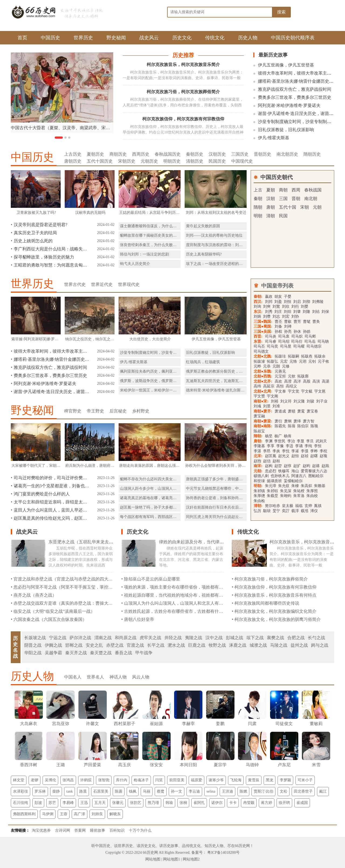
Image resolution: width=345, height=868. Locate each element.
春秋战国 (313, 190)
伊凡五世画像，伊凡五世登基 (286, 65)
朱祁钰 (272, 491)
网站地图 (153, 859)
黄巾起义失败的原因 (203, 226)
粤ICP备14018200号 (223, 853)
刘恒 (288, 302)
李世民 (280, 441)
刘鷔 (276, 307)
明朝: (258, 486)
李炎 (276, 451)
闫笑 (159, 780)
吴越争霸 (53, 653)
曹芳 (297, 322)
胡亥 (278, 297)
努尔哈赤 (272, 506)
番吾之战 (123, 653)
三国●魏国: (263, 322)
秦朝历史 (195, 154)
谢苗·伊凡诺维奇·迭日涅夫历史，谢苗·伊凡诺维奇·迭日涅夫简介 (51, 392)
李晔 (314, 451)
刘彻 (306, 302)
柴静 (56, 791)
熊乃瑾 (153, 803)
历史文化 (182, 38)
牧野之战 (217, 645)
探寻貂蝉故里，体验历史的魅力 (44, 257)
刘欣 (286, 307)
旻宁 (276, 511)
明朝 (258, 216)
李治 (291, 441)
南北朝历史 (287, 154)
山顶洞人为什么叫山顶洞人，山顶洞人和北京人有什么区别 (180, 603)
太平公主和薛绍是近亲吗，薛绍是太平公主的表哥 (51, 502)
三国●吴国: (263, 332)
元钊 (312, 361)
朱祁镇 (259, 491)
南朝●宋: (261, 401)
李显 (301, 441)
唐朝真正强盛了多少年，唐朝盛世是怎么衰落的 (226, 479)
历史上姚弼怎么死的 (33, 241)
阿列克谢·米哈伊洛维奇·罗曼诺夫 (289, 105)
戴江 (323, 791)
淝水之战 (176, 645)
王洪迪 (227, 791)
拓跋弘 (272, 361)
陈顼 (314, 426)
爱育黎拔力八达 (314, 471)
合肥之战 (296, 638)
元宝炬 (280, 376)
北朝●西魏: (263, 376)
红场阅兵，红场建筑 (203, 362)
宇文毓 (307, 391)
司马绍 (284, 342)
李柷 (323, 451)
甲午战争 (144, 653)
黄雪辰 (254, 780)
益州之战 (299, 645)
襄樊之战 (275, 638)
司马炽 (297, 336)
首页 (22, 38)
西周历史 (141, 154)
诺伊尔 (217, 803)
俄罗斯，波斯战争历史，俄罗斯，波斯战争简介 (160, 381)
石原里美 (101, 791)
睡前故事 (98, 830)
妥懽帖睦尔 (293, 481)
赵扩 (297, 466)
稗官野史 (73, 411)
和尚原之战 (126, 638)
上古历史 (73, 154)
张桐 (183, 803)
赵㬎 (325, 466)
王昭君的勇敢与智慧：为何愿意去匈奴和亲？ (51, 265)
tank (70, 791)
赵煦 (257, 461)
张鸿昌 (68, 780)
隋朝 (258, 207)
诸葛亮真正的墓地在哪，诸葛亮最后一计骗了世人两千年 (167, 498)
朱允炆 (284, 486)
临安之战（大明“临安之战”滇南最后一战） (54, 611)
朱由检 (259, 501)
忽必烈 (271, 471)
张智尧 (104, 780)
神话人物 (118, 677)
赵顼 (323, 456)
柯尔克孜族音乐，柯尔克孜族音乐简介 (183, 64)
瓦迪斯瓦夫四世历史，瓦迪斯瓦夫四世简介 (222, 381)
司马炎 (271, 336)
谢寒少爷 (216, 780)
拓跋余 (320, 356)
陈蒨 (292, 426)
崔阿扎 (199, 803)
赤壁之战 (115, 645)
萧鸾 (301, 411)
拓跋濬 (259, 361)
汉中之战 (214, 638)
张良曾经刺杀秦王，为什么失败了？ (150, 245)
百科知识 (117, 830)
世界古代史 (75, 284)
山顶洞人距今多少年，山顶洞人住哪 (150, 489)
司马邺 (310, 336)
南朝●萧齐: (263, 411)
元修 (286, 366)
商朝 (283, 190)
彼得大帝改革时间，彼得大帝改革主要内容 (299, 73)
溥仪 (314, 511)
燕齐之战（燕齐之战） (35, 595)
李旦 (310, 441)
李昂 (267, 451)
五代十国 (288, 207)
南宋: (258, 466)
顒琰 (267, 511)
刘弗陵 (318, 302)
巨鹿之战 (197, 645)
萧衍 (278, 421)
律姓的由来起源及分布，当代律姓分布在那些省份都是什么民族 (219, 542)
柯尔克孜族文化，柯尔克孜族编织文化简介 (275, 611)
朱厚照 (312, 491)
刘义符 (286, 401)
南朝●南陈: (263, 426)
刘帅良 (97, 814)
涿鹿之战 (238, 645)
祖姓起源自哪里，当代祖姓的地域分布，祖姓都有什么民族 (180, 595)
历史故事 (171, 846)
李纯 (308, 446)
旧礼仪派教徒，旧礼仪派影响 (286, 130)
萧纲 (288, 421)
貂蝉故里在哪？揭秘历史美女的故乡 (150, 235)
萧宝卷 (312, 411)
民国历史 (217, 161)
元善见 (280, 371)
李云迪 (194, 791)
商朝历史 (118, 154)
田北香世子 (303, 791)
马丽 (147, 791)
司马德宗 (314, 346)
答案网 (80, 830)
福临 (299, 506)
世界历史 (83, 38)
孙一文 (177, 791)
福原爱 (196, 780)
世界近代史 (102, 284)
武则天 (321, 441)
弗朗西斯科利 (24, 814)
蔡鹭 (161, 791)
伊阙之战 (53, 645)
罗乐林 (40, 791)
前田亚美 (177, 780)
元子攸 (323, 361)
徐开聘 (284, 803)
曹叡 (288, 322)
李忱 (286, 451)
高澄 (288, 381)
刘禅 (288, 326)
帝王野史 (95, 411)
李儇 (305, 451)
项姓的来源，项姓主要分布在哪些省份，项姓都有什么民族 (180, 587)
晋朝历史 (263, 154)
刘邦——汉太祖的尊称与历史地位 (214, 235)
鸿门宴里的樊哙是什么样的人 (42, 494)
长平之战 (156, 645)
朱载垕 (272, 496)
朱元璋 (271, 486)
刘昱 (267, 406)
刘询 (257, 307)
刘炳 (257, 316)
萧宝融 (259, 416)
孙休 (297, 332)
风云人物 (141, 677)
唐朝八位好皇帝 (139, 619)
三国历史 (240, 154)
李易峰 (68, 803)
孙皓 (307, 332)
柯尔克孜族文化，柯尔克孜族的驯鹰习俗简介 (278, 619)
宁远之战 (58, 638)
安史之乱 (94, 645)
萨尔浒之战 (80, 638)
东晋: (258, 342)
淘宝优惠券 (41, 830)
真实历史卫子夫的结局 (35, 233)
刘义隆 (299, 401)
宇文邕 (320, 391)
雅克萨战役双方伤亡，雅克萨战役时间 (295, 89)
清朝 (271, 216)
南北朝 (311, 199)
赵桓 (276, 461)
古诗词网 (63, 830)
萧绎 (297, 421)
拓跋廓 (303, 376)
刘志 (276, 316)
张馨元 (118, 803)
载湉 (305, 511)
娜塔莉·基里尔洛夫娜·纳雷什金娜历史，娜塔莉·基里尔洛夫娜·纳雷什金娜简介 (51, 359)
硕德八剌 (261, 476)
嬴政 (269, 297)
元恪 (293, 361)
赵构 (269, 466)
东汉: (258, 312)
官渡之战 (135, 645)
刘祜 (316, 312)
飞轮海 (236, 780)
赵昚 (278, 466)
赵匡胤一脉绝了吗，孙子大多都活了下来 (154, 507)
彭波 (38, 803)
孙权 (278, 332)
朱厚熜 (259, 496)
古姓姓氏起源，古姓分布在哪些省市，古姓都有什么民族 (178, 611)
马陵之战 (279, 645)
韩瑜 (169, 803)
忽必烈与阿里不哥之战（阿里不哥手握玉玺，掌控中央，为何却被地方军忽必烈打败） (95, 587)
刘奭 (267, 307)
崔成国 (302, 803)
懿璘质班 (274, 481)
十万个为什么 (140, 830)
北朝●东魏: (263, 371)
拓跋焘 (307, 356)
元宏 (284, 361)
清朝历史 (195, 161)
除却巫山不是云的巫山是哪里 (152, 579)
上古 (258, 190)
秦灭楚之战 (101, 653)
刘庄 (278, 312)
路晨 (83, 791)
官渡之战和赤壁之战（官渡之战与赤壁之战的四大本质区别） (72, 579)
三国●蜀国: (263, 326)
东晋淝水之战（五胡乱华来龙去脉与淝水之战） (94, 542)
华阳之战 (33, 653)
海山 (295, 471)
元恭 (267, 366)
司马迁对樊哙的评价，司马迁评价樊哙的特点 (51, 478)
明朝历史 (172, 161)
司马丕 (259, 346)
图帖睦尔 (316, 476)
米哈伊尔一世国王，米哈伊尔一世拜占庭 (154, 390)
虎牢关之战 (150, 638)
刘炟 (288, 312)
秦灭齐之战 (76, 653)
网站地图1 (172, 859)
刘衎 (295, 307)
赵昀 (306, 466)
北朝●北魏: (263, 356)
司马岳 (310, 342)
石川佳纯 (20, 803)
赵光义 (284, 456)
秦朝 (258, 199)
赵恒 (295, 456)
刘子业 (322, 401)
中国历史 (50, 38)
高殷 (307, 381)
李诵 (299, 446)
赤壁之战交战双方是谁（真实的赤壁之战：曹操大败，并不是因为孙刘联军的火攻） (93, 603)
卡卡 (233, 803)
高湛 (326, 381)
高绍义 (291, 386)
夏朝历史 (95, 154)
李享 (271, 446)
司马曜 (299, 346)
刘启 (297, 302)
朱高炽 (306, 486)
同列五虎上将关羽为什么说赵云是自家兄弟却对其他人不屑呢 (237, 517)
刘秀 (269, 312)
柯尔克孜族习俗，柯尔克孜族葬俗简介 (183, 92)
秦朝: (258, 297)
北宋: (258, 456)
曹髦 (307, 322)
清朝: (258, 506)
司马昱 (286, 346)
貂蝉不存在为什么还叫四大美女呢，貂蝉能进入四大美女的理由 (173, 479)
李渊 (269, 441)
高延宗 (269, 386)
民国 (283, 216)
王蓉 (64, 814)
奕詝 (286, 511)
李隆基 (259, 446)
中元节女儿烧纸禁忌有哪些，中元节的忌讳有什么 (227, 489)
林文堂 (19, 780)
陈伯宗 (303, 426)
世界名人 (95, 677)
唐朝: (258, 441)
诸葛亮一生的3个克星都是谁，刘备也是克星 (51, 486)
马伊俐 (48, 814)
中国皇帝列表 (277, 286)
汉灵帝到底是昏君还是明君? (41, 225)
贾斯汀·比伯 (264, 791)
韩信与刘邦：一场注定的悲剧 (144, 254)
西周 (296, 190)
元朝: (258, 471)
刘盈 (278, 302)
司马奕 (272, 346)
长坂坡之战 (35, 638)
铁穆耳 (284, 471)
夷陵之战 (194, 638)
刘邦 (269, 302)
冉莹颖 (249, 803)
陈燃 (243, 791)
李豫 (280, 446)
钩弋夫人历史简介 (135, 264)
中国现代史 (242, 161)
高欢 (278, 381)
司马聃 (323, 342)
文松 (284, 791)
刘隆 (306, 312)
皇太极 (288, 506)
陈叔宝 (259, 431)
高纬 (257, 386)
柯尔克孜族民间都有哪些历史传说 (267, 603)
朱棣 (295, 486)
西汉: (258, 302)
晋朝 (296, 199)
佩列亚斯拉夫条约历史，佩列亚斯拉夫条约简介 (160, 371)
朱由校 (312, 496)
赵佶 (267, 461)
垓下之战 (255, 638)
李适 (289, 446)
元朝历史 (149, 161)
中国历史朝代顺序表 (293, 38)
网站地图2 (191, 859)
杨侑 (288, 436)
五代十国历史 (100, 161)
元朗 (276, 366)
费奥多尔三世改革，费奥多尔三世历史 (295, 97)
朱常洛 (299, 496)
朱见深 (286, 491)
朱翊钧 (286, 496)
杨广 (278, 436)
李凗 (295, 451)
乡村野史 (141, 411)
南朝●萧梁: (263, 421)
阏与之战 (320, 645)
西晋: (258, 336)
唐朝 (271, 207)
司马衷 (284, 336)
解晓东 (115, 814)
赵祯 (305, 456)
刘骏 (310, 401)
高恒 (280, 386)
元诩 (303, 361)
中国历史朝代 (277, 177)
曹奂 (316, 322)
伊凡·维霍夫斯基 (274, 138)
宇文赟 (259, 396)
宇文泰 (280, 391)
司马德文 (261, 351)
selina (211, 791)
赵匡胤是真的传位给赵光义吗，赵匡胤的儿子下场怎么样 (51, 518)
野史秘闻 (116, 38)
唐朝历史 (73, 161)
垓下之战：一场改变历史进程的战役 (216, 264)
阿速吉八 (299, 476)
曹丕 (278, 322)
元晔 (257, 366)
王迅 (84, 803)
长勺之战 (316, 638)
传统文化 (215, 38)
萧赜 (292, 411)
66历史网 (242, 846)
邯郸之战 (74, 645)
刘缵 (267, 316)
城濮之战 (258, 645)
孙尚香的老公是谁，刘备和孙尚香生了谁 (220, 498)
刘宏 (286, 316)
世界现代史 (129, 284)
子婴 (288, 297)
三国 (283, 199)
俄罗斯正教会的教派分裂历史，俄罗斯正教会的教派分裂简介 (237, 371)
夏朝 (271, 190)
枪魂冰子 (141, 780)
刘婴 (305, 307)
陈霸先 (280, 426)
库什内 (122, 780)
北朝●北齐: (263, 381)
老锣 (34, 780)
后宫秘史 (118, 411)
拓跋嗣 (294, 356)
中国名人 (73, 677)
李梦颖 (285, 780)
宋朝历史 (127, 161)
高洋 (297, 381)
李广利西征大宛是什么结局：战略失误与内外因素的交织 (51, 249)
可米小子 (305, 780)
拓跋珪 (280, 356)
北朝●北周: (263, 391)
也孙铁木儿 (280, 476)
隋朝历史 (312, 154)
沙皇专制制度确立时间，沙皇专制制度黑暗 (299, 122)
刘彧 (257, 406)
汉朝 (271, 199)
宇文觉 (294, 391)
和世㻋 (259, 481)
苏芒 (52, 803)
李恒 (318, 446)
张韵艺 (136, 803)
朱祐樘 (299, 491)
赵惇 (288, 466)
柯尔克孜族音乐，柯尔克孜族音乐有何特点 (275, 595)
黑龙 (270, 780)
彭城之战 (234, 638)
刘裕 (275, 401)
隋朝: (258, 436)
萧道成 (280, 411)
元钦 (292, 376)
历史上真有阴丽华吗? (204, 254)
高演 (316, 381)
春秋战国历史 (168, 154)
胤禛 (318, 506)
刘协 (295, 316)
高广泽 (80, 814)
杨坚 (269, 436)
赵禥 (316, 466)
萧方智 (309, 421)
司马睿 (271, 342)
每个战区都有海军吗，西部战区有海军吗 (154, 517)
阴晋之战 (33, 645)
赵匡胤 (271, 456)
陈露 (119, 791)
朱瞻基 (320, 486)
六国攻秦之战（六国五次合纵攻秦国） (50, 619)
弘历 (257, 511)
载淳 (295, 511)
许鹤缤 (86, 780)
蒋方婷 (267, 803)
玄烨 (308, 506)
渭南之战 (103, 638)
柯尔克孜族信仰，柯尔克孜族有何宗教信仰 (183, 119)
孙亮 (288, 332)
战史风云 (149, 38)
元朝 (317, 207)
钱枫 (133, 791)
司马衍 (297, 342)
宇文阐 (272, 396)
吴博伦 (50, 780)
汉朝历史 (217, 154)
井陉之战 (173, 638)
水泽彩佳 (20, 791)
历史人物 (248, 38)
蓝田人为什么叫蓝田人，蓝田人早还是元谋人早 (51, 510)
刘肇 (297, 312)
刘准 (276, 406)
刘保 (325, 312)
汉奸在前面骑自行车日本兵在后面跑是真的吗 (224, 507)
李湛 (257, 451)
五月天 (100, 803)
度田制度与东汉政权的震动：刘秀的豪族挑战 (224, 245)
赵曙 (314, 456)
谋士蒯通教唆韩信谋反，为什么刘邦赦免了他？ (160, 226)
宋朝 (305, 207)
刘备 (278, 326)
